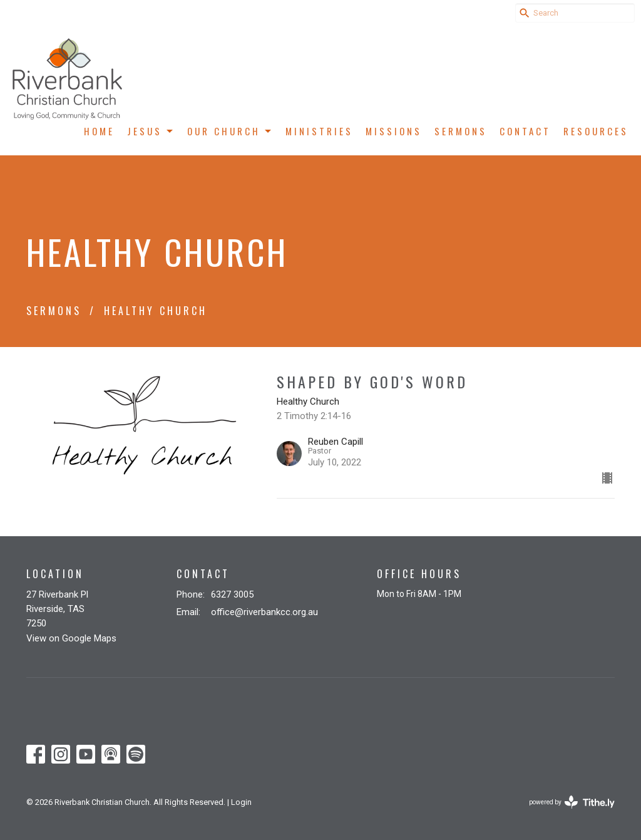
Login (241, 802)
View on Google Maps (71, 638)
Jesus (151, 131)
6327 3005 (232, 594)
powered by (572, 802)
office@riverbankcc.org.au (264, 612)
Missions (394, 131)
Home (99, 131)
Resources (596, 131)
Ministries (319, 131)
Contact (525, 131)
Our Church (230, 131)
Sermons (461, 131)
